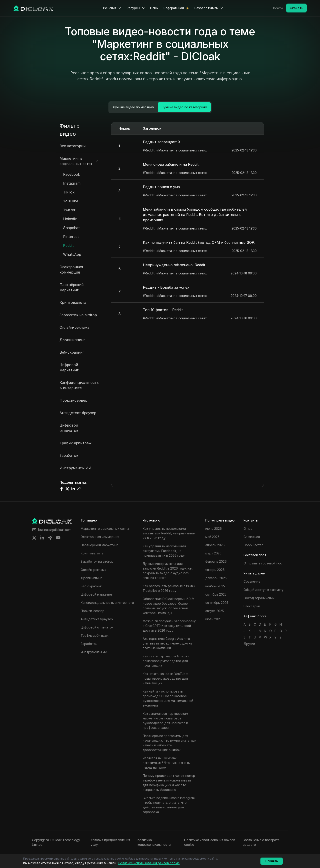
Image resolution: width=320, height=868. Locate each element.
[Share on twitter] (34, 538)
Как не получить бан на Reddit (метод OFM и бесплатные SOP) (199, 242)
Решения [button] (112, 8)
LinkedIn (70, 219)
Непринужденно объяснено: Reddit (174, 265)
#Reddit (149, 150)
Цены (154, 8)
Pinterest (71, 237)
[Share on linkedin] (42, 538)
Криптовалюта (73, 302)
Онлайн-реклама (74, 327)
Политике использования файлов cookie (210, 842)
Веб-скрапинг (72, 352)
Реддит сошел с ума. (162, 187)
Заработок (69, 455)
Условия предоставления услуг (110, 842)
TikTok (69, 192)
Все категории (73, 146)
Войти (278, 8)
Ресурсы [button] (136, 8)
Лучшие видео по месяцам (134, 107)
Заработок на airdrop (78, 315)
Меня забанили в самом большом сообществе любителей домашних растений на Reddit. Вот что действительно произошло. (195, 215)
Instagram (72, 183)
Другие (249, 644)
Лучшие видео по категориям (184, 107)
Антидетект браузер (78, 413)
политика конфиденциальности (154, 842)
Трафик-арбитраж (76, 443)
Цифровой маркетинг (69, 367)
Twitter (69, 210)
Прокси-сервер (73, 400)
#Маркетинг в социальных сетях (182, 150)
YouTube (71, 201)
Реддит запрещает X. (162, 142)
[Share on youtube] (58, 538)
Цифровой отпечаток (69, 428)
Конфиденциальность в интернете (79, 385)
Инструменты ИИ (75, 468)
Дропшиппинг (72, 340)
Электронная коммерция (71, 270)
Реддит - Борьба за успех (166, 287)
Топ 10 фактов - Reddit (163, 310)
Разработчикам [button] (209, 8)
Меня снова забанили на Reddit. (171, 164)
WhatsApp (72, 254)
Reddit (68, 246)
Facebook (72, 174)
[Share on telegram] (50, 538)
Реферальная (174, 8)
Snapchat (71, 228)
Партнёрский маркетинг (72, 287)
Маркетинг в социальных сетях (76, 161)
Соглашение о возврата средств (261, 842)
